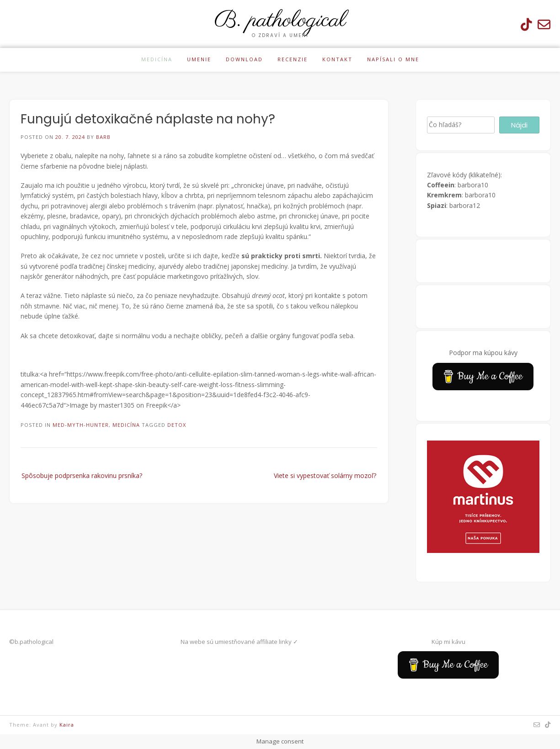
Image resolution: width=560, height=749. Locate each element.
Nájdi (519, 125)
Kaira (67, 725)
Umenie (199, 59)
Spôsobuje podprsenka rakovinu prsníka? (82, 475)
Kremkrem (444, 195)
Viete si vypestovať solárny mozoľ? (325, 475)
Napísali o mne (393, 59)
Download (244, 59)
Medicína (157, 59)
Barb (103, 137)
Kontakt (337, 59)
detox (177, 425)
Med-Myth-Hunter (81, 425)
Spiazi (437, 205)
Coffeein (441, 185)
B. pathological (280, 21)
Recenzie (293, 59)
